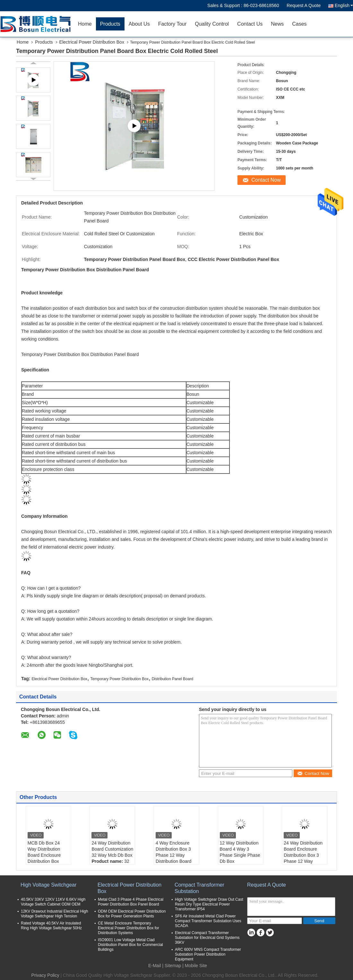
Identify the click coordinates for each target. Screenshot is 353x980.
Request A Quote (304, 5)
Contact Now (266, 180)
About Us (139, 24)
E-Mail (155, 966)
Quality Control (212, 24)
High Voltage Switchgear (48, 885)
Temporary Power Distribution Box (120, 679)
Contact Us (250, 24)
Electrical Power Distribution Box (92, 42)
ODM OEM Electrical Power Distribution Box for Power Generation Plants (132, 914)
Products (110, 24)
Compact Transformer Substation (199, 888)
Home (85, 24)
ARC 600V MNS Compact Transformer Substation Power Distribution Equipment (208, 954)
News (277, 24)
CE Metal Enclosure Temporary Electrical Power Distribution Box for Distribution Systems (129, 928)
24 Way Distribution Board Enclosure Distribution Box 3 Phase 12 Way (303, 852)
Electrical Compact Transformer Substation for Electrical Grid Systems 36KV (207, 938)
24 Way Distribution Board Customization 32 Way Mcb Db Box (112, 849)
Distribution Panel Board (172, 679)
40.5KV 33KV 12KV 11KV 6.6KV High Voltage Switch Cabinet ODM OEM (53, 902)
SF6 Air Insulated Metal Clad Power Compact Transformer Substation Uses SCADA (208, 921)
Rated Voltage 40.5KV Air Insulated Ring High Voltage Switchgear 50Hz (51, 926)
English (344, 5)
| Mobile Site (195, 966)
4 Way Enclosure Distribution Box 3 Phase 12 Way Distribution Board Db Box (173, 855)
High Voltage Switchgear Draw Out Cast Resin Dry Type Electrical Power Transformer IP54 (209, 904)
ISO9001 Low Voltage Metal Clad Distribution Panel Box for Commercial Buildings (130, 945)
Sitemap (173, 966)
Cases (299, 24)
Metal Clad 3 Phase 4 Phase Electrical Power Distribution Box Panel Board (131, 902)
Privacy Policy (45, 975)
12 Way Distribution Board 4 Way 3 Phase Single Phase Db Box (240, 852)
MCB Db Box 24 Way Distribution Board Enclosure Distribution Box (44, 852)
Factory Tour (172, 24)
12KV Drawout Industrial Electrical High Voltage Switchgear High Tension (54, 914)
